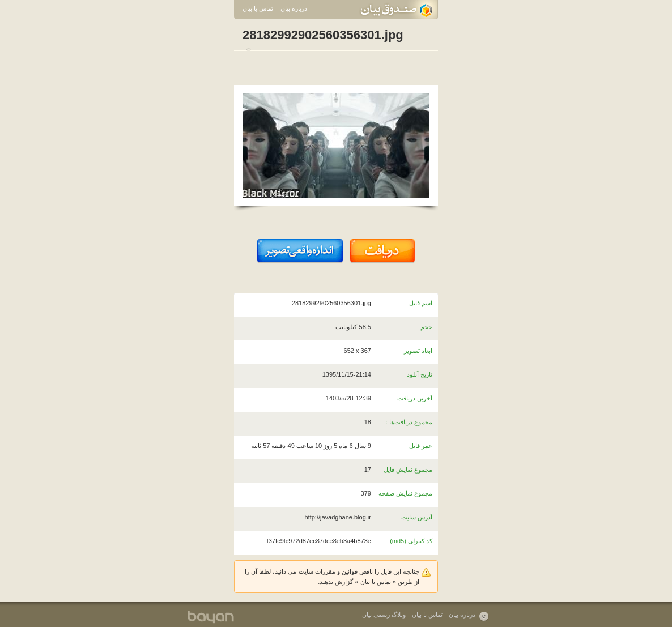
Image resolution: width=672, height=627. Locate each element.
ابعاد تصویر (418, 351)
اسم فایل (421, 303)
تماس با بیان (258, 8)
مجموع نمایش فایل (408, 470)
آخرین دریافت (415, 398)
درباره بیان (294, 8)
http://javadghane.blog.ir (338, 517)
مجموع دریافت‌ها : (409, 422)
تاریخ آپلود (420, 374)
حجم (426, 327)
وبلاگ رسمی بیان (384, 615)
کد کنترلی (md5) (411, 541)
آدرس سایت (417, 517)
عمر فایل (421, 446)
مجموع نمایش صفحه (405, 493)
